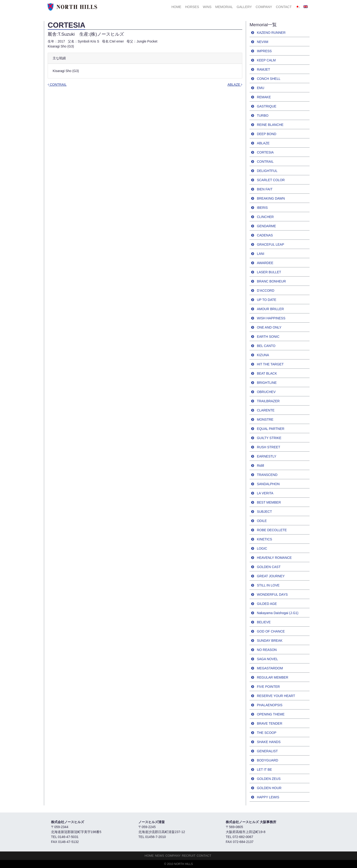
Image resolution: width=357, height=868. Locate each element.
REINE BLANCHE (270, 125)
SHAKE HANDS (269, 742)
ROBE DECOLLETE (272, 530)
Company (264, 7)
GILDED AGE (267, 604)
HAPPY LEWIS (268, 797)
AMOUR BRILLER (270, 309)
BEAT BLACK (267, 373)
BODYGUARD (268, 760)
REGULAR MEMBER (273, 677)
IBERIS (262, 208)
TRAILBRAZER (268, 401)
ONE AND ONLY (269, 327)
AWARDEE (265, 263)
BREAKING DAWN (271, 198)
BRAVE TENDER (270, 723)
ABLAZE (235, 85)
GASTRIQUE (267, 106)
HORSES (192, 7)
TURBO (263, 115)
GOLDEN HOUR (269, 788)
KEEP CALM (266, 60)
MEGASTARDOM (270, 668)
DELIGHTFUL (267, 171)
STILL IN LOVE (268, 585)
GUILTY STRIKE (269, 438)
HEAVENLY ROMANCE (274, 558)
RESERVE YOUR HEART (276, 696)
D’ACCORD (266, 291)
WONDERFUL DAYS (272, 594)
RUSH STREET (269, 447)
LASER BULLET (269, 272)
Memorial (224, 7)
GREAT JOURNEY (271, 576)
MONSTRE (265, 419)
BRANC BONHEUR (271, 281)
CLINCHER (265, 217)
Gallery (244, 7)
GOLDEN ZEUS (269, 779)
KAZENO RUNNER (271, 33)
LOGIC (262, 548)
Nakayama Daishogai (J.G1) (278, 613)
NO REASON (267, 650)
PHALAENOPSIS (270, 705)
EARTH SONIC (268, 337)
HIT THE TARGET (270, 364)
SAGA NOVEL (267, 659)
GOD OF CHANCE (271, 631)
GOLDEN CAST (269, 567)
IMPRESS (264, 51)
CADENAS (265, 235)
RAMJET (263, 69)
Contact (284, 7)
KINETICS (265, 539)
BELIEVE (264, 622)
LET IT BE (264, 770)
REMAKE (264, 97)
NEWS (159, 856)
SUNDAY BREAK (270, 641)
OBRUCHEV (266, 392)
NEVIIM (263, 42)
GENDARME (266, 226)
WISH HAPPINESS (271, 318)
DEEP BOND (267, 134)
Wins (207, 7)
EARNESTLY (267, 456)
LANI (261, 254)
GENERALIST (267, 751)
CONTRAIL (57, 85)
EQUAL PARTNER (271, 429)
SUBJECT (264, 512)
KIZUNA (263, 355)
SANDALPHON (268, 484)
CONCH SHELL (269, 79)
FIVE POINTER (268, 687)
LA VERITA (265, 493)
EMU (261, 88)
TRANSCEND (267, 475)
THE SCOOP (267, 733)
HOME (176, 7)
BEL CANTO (266, 346)
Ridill (260, 466)
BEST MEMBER (269, 502)
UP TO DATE (267, 300)
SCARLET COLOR (271, 180)
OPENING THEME (271, 714)
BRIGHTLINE (267, 383)
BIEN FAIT (265, 189)
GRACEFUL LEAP (270, 244)
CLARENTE (266, 410)
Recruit (189, 856)
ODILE (262, 521)
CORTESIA (265, 152)
